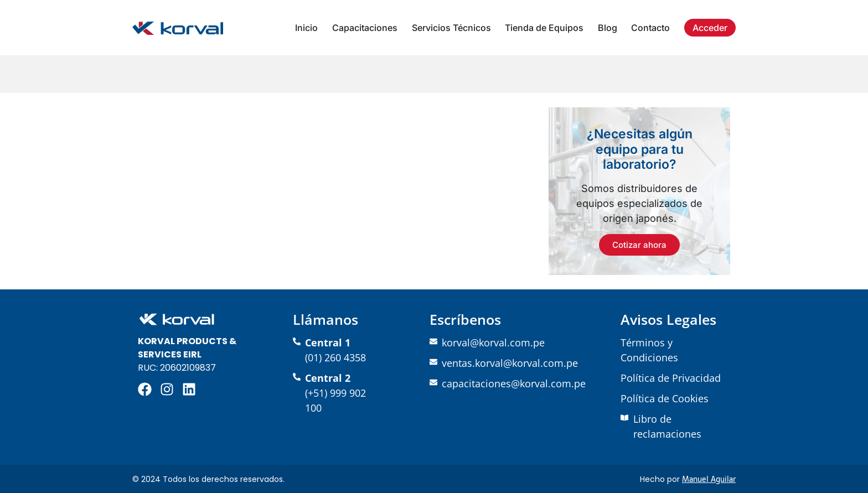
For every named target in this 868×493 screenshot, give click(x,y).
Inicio (306, 28)
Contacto (650, 28)
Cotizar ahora (639, 245)
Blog (608, 28)
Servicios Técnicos (451, 28)
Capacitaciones (365, 28)
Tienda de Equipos (544, 28)
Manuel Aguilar (709, 479)
